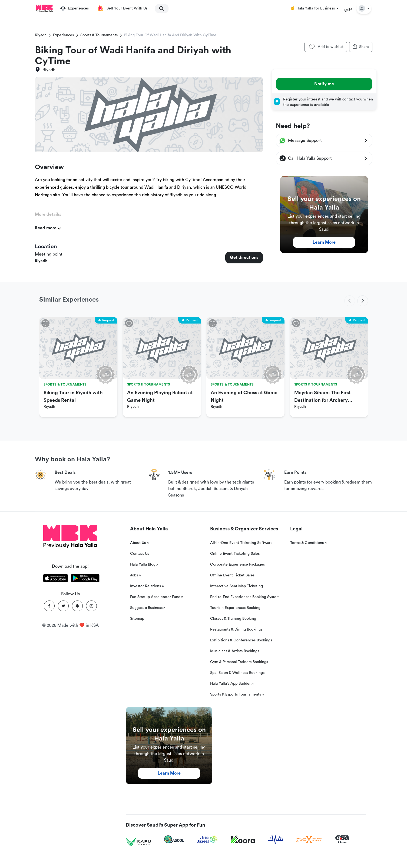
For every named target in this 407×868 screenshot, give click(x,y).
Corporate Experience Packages (237, 564)
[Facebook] (49, 606)
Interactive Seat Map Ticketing (236, 586)
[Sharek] (276, 840)
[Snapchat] (77, 606)
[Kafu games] (138, 842)
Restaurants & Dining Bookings (236, 629)
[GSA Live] (342, 839)
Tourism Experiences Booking (235, 608)
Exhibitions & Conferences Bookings (241, 640)
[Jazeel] (207, 839)
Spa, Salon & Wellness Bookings (237, 673)
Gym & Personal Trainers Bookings (239, 662)
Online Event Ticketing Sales (235, 554)
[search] (159, 8)
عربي (348, 8)
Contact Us (140, 554)
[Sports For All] (309, 839)
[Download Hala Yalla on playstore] (85, 579)
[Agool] (174, 839)
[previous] (350, 301)
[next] (363, 301)
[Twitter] (63, 606)
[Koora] (243, 840)
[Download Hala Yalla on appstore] (56, 579)
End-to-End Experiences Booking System (245, 597)
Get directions (244, 257)
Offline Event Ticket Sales (232, 575)
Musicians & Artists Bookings (235, 651)
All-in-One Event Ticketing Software (241, 543)
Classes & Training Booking (233, 619)
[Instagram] (91, 606)
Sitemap (137, 619)
